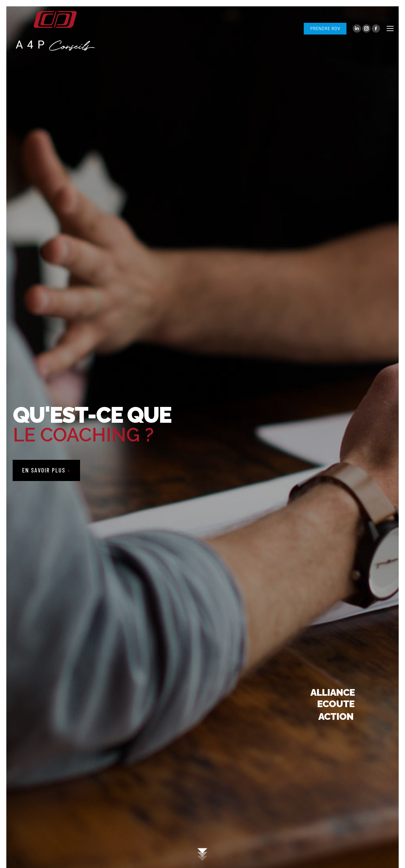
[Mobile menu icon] (390, 29)
